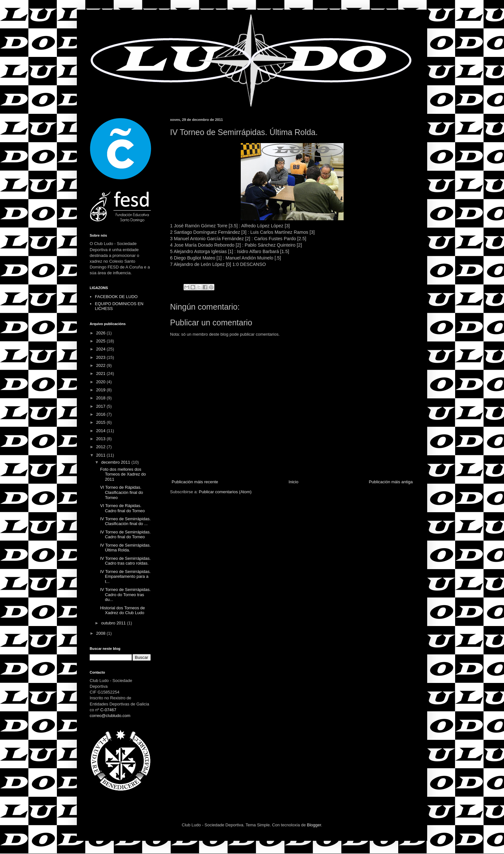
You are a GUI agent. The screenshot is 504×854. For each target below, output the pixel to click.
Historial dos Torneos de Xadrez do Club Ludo (122, 610)
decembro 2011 (116, 462)
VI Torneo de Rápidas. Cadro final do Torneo (122, 508)
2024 (101, 349)
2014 (101, 431)
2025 (101, 341)
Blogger (314, 825)
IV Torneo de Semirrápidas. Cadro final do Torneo (125, 535)
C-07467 (108, 710)
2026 (101, 333)
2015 (101, 422)
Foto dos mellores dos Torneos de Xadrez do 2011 (123, 474)
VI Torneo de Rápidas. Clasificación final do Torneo (122, 492)
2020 (101, 382)
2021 (101, 373)
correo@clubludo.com (110, 716)
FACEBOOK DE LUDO (116, 297)
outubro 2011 (114, 623)
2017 (101, 406)
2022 (101, 365)
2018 (101, 398)
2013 (101, 439)
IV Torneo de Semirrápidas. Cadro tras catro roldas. (125, 561)
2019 (101, 390)
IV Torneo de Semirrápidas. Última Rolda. (125, 548)
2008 (101, 633)
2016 (101, 414)
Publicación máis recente (195, 482)
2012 (101, 447)
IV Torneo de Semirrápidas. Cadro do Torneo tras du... (125, 595)
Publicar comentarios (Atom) (225, 492)
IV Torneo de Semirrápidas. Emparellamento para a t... (125, 577)
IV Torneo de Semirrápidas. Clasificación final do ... (125, 521)
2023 (101, 357)
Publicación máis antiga (391, 482)
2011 (101, 455)
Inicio (293, 482)
